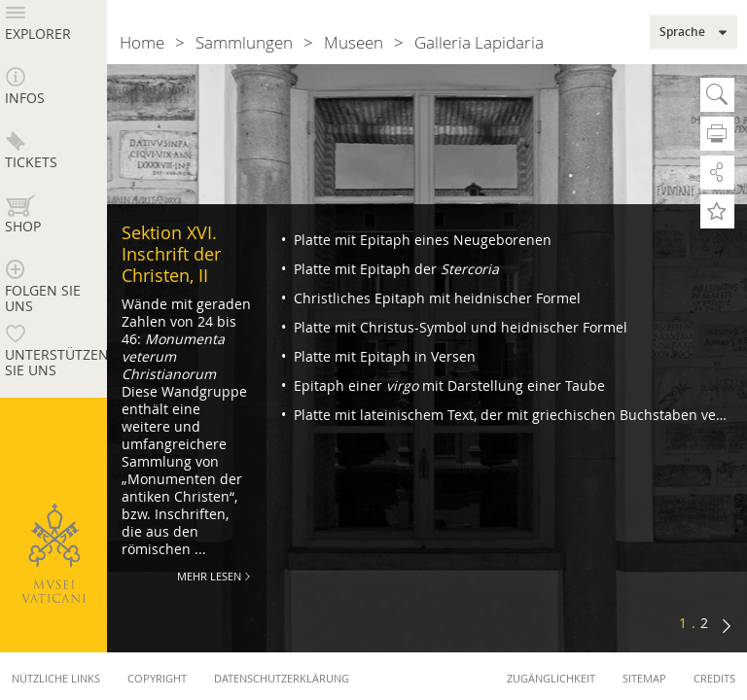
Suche (717, 95)
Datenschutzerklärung (282, 678)
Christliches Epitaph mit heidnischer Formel (435, 298)
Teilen (717, 173)
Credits (714, 678)
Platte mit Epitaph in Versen (383, 356)
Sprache (682, 32)
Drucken (717, 134)
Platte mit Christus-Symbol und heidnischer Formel (459, 327)
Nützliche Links (56, 678)
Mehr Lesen (209, 576)
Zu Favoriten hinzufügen (717, 211)
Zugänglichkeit (551, 678)
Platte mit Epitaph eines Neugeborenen (421, 240)
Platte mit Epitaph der (394, 269)
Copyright (157, 678)
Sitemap (644, 678)
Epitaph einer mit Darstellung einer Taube (447, 385)
